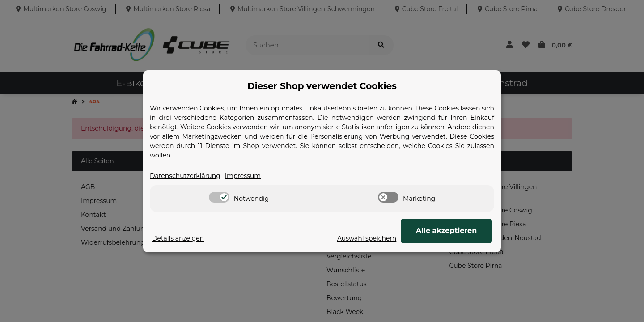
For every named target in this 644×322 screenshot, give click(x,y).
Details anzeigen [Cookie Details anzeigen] (178, 238)
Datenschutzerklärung (185, 176)
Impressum (243, 176)
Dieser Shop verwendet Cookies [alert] (322, 86)
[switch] (219, 197)
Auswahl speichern (369, 238)
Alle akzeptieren (447, 231)
